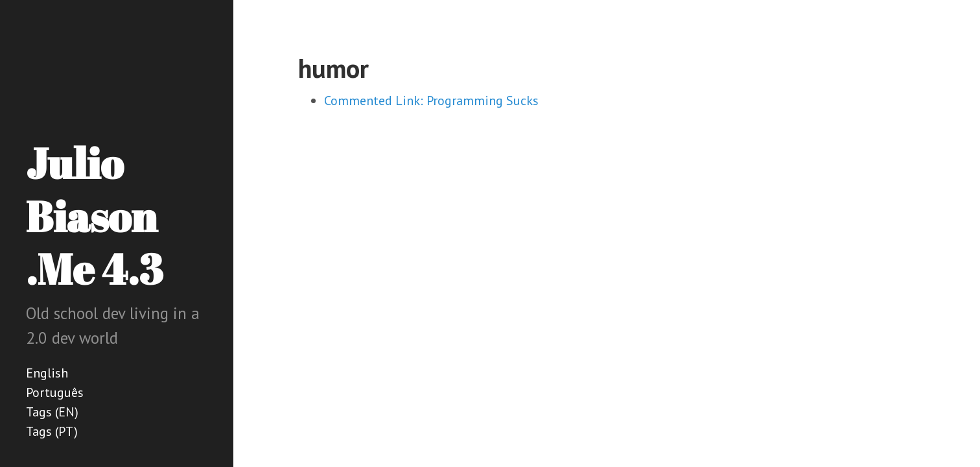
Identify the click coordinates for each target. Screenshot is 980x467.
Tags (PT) (52, 431)
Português (55, 392)
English (47, 373)
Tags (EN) (52, 412)
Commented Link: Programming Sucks (431, 101)
